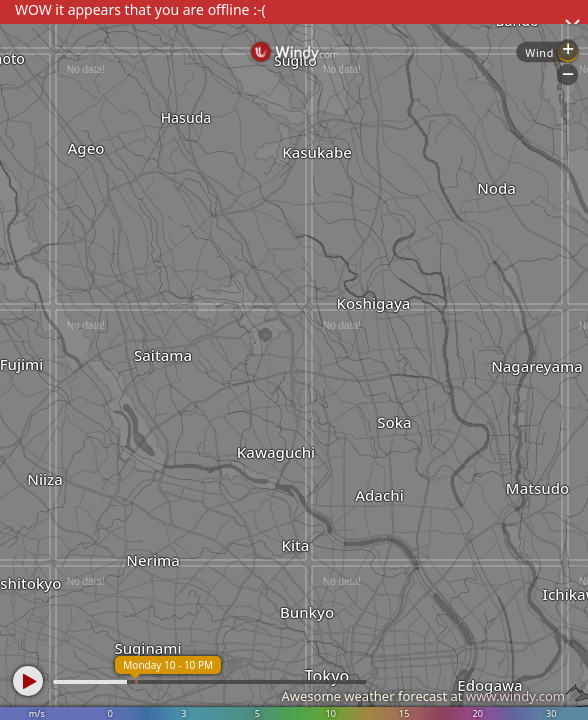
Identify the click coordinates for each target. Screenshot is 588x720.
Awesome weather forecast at (423, 696)
